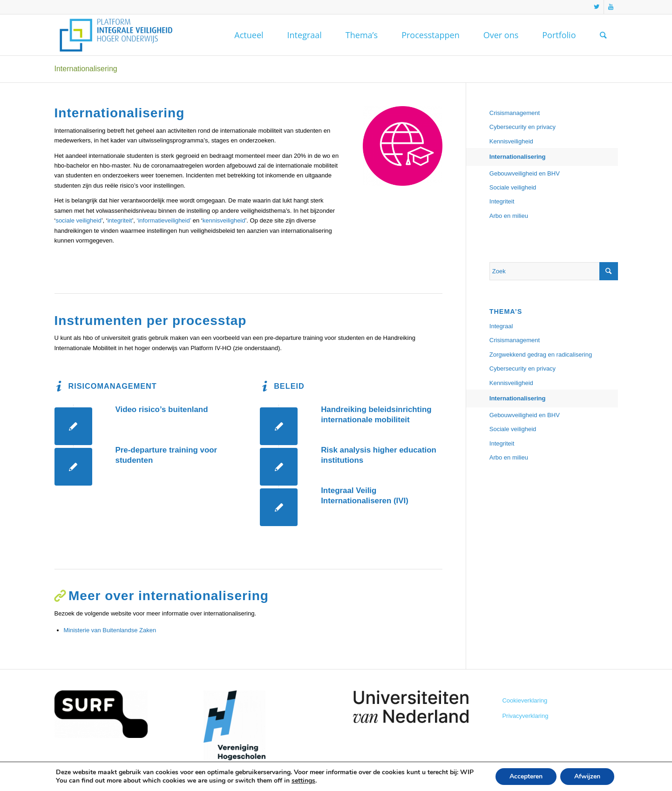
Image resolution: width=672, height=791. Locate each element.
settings (303, 781)
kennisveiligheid (224, 220)
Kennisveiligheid (511, 141)
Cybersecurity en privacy (523, 127)
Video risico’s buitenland (162, 409)
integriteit (120, 220)
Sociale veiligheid (513, 187)
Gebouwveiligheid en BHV (525, 173)
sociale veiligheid (78, 220)
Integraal (501, 326)
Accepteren (526, 776)
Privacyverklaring (525, 716)
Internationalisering (86, 69)
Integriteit (502, 201)
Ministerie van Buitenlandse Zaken (110, 630)
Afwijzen (587, 776)
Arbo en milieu (509, 216)
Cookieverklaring (525, 700)
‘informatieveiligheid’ (164, 220)
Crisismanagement (515, 113)
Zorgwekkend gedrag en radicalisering (541, 355)
